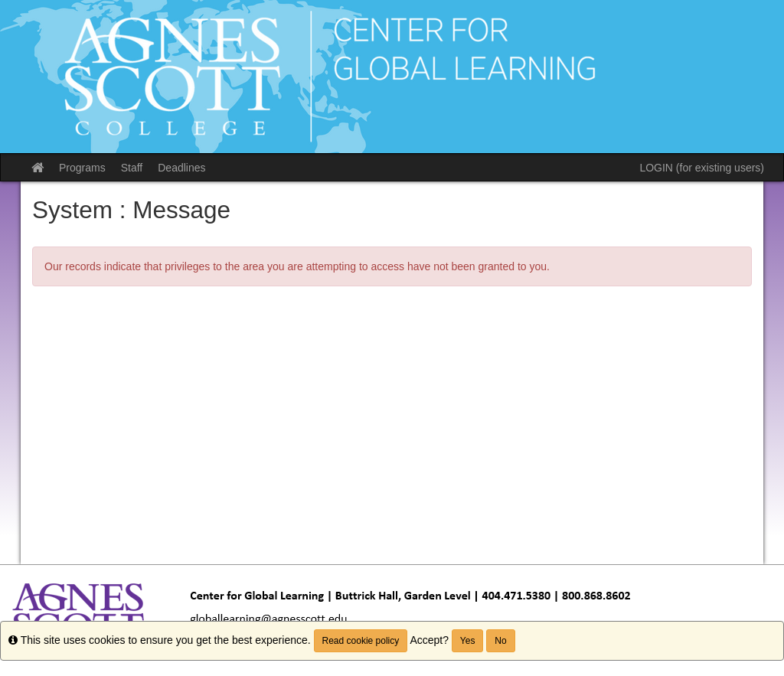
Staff (132, 168)
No (500, 641)
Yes (468, 641)
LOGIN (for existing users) (702, 168)
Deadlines (181, 168)
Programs (82, 168)
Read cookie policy (361, 641)
